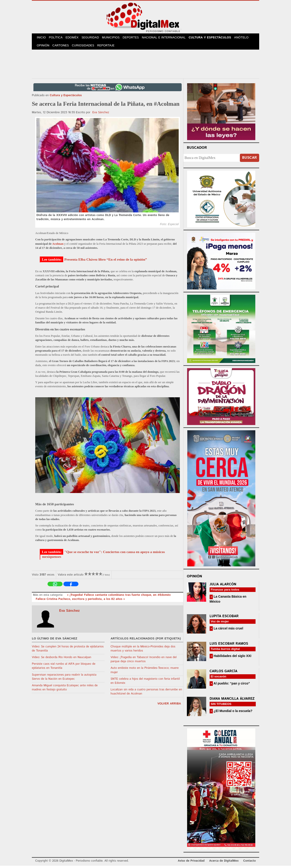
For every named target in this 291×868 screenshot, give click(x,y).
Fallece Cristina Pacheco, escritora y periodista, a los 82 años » (80, 602)
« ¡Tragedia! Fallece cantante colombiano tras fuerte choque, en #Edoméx (119, 598)
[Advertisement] (145, 66)
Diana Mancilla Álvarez (232, 701)
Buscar (250, 160)
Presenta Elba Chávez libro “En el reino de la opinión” (106, 262)
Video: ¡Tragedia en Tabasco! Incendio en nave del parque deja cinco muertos (144, 662)
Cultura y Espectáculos (214, 38)
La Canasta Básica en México (228, 601)
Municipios (115, 38)
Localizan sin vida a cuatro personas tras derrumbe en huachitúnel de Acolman (146, 694)
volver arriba (169, 706)
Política (57, 38)
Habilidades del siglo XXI (232, 658)
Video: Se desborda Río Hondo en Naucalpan (61, 660)
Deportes (135, 38)
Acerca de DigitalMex (224, 863)
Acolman (58, 246)
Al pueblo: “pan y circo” (231, 686)
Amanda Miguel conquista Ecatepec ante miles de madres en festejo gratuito (65, 690)
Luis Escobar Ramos (229, 646)
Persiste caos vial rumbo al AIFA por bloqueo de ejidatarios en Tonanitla (64, 668)
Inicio (42, 38)
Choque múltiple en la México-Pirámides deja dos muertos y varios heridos (143, 651)
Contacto (250, 863)
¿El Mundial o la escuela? (233, 713)
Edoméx (74, 38)
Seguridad (93, 38)
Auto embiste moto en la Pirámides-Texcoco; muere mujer (145, 673)
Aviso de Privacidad (191, 863)
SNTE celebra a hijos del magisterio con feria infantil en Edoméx (145, 683)
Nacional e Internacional (168, 38)
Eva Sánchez (101, 115)
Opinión (44, 48)
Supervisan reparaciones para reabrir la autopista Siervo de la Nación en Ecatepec (64, 679)
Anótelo (246, 38)
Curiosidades (85, 48)
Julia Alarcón (223, 587)
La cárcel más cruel (228, 631)
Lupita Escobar (224, 618)
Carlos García (223, 674)
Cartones (62, 48)
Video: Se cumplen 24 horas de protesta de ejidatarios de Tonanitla (68, 651)
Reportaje (108, 48)
